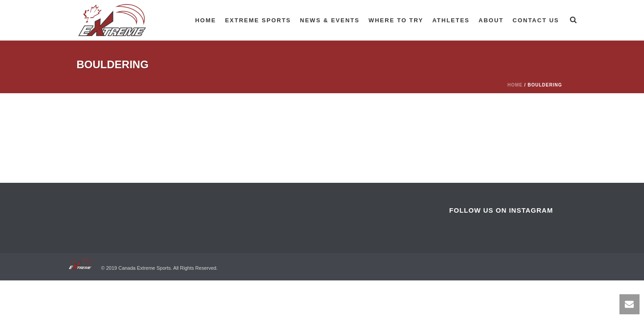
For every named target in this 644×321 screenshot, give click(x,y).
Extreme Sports (258, 20)
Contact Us (536, 20)
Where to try (396, 20)
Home (206, 20)
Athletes (451, 20)
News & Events (330, 20)
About (491, 20)
